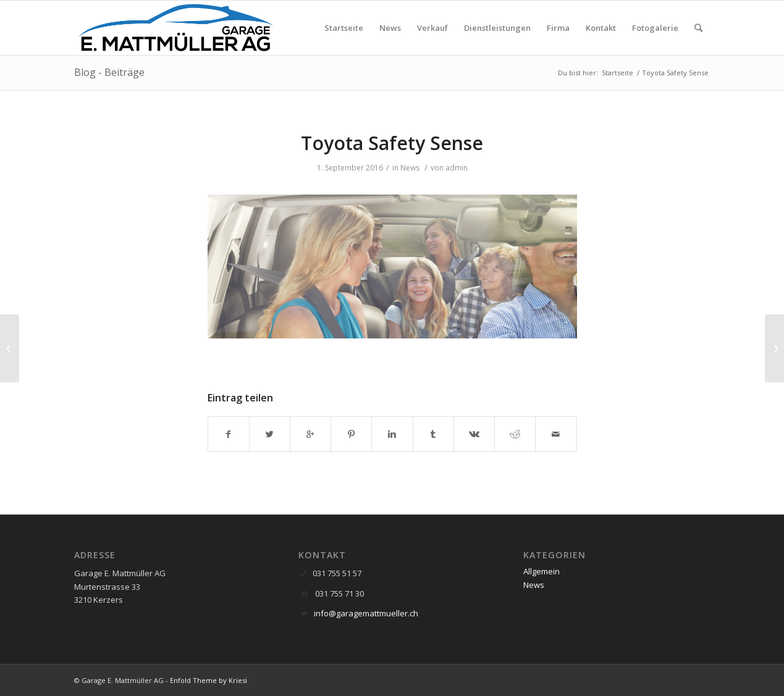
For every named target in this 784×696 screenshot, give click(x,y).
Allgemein (542, 571)
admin (457, 168)
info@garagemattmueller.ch (366, 613)
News (410, 168)
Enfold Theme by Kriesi (209, 680)
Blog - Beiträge (109, 72)
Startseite (618, 73)
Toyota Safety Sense (392, 143)
